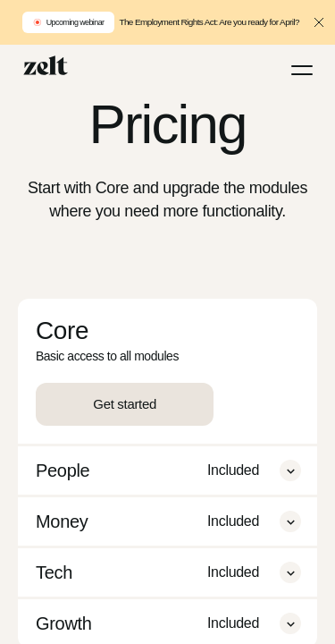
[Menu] (302, 70)
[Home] (46, 65)
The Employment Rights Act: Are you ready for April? (209, 22)
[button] (290, 470)
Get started (125, 404)
